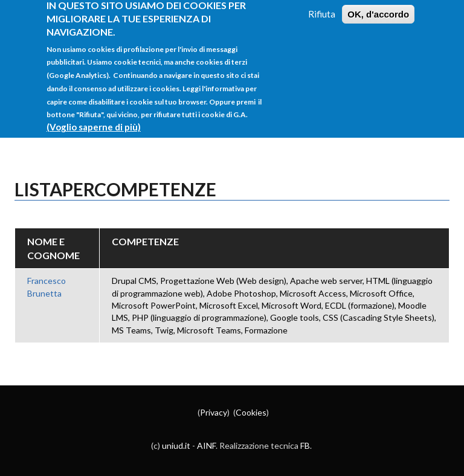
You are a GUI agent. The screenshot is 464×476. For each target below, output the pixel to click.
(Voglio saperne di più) (94, 119)
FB (305, 445)
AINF (206, 445)
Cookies (251, 412)
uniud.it (176, 445)
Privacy (214, 412)
